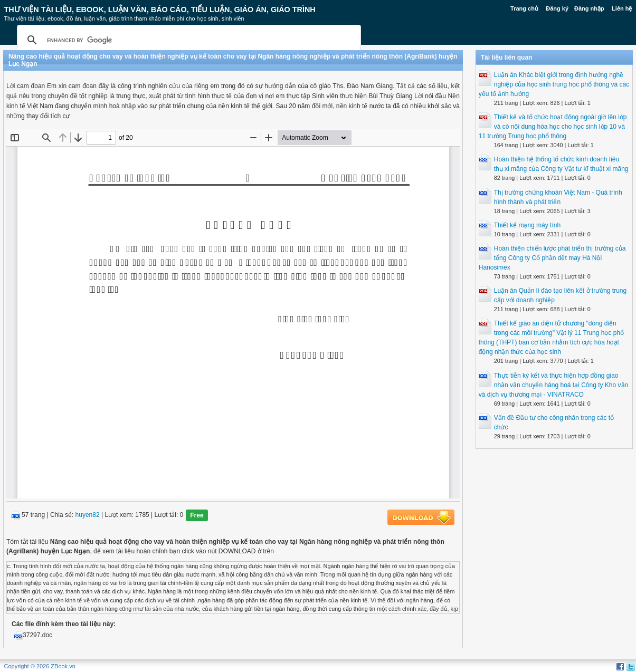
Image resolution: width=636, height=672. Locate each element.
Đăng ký (557, 8)
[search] (187, 40)
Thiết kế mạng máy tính (527, 225)
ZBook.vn (63, 666)
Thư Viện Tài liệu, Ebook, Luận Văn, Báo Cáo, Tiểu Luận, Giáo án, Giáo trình (160, 9)
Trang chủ (524, 8)
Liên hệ (622, 8)
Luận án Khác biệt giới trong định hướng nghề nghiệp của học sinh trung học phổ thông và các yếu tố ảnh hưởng (554, 84)
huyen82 (88, 515)
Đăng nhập (589, 8)
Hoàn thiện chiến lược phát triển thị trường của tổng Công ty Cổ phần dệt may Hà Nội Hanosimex (552, 258)
